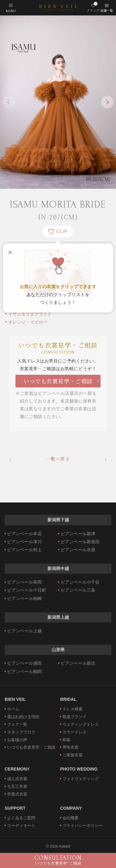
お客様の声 (17, 740)
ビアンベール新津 (78, 534)
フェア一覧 (17, 724)
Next (107, 102)
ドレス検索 (73, 709)
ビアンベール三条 (78, 590)
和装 (67, 740)
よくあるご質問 (21, 818)
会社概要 (71, 818)
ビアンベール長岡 (24, 582)
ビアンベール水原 (78, 550)
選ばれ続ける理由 (23, 717)
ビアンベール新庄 (78, 663)
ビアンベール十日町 (27, 590)
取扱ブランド (75, 717)
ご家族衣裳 (73, 755)
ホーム (13, 709)
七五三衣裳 (17, 786)
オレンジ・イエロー (28, 322)
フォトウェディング (81, 779)
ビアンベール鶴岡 (24, 672)
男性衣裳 (71, 747)
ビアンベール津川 (24, 542)
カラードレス (75, 732)
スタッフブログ (21, 732)
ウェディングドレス (81, 724)
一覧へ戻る (58, 459)
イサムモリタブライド (30, 314)
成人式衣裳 (17, 779)
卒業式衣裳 (17, 794)
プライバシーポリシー (83, 826)
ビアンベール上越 (24, 631)
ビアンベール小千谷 (80, 582)
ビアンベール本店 (24, 534)
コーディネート (21, 826)
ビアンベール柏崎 (24, 598)
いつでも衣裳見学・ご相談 (58, 381)
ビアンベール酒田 (24, 663)
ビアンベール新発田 (80, 542)
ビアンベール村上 (24, 550)
